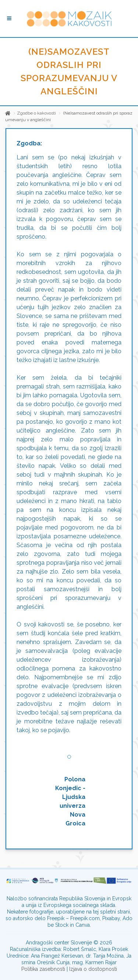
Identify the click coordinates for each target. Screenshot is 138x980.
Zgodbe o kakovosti (36, 113)
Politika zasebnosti (43, 969)
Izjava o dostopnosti (93, 969)
